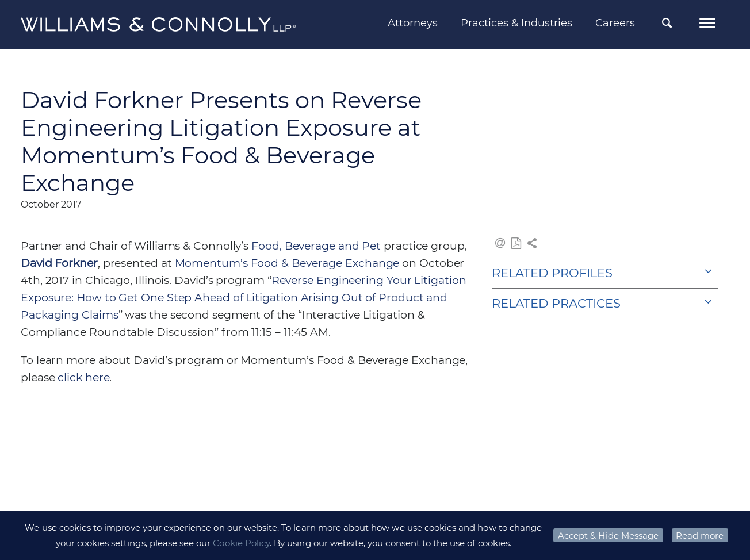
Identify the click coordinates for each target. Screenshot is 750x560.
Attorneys (413, 23)
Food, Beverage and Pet (316, 246)
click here (83, 377)
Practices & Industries (516, 23)
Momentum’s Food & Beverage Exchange (289, 263)
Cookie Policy (241, 543)
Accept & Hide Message (608, 536)
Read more (700, 536)
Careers (615, 23)
